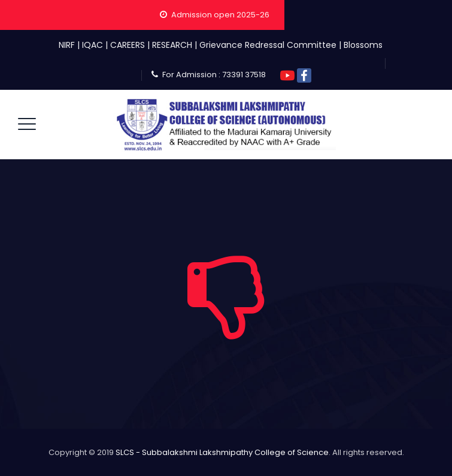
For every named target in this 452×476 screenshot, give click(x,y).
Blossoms (363, 45)
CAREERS (128, 45)
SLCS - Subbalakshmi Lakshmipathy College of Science (222, 452)
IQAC (92, 45)
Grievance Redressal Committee (268, 45)
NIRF (67, 45)
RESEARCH (172, 45)
